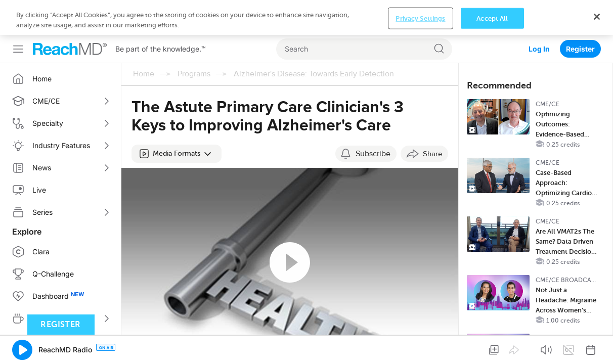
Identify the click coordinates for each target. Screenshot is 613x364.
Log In (539, 14)
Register (580, 14)
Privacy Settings (420, 348)
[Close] (597, 346)
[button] (177, 119)
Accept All (492, 348)
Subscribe (373, 119)
